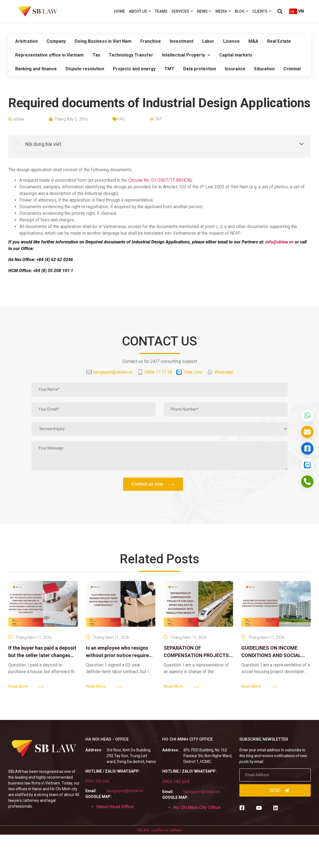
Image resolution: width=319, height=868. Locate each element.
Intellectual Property (186, 55)
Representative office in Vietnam (49, 55)
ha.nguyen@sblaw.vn (125, 791)
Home (120, 11)
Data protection (200, 69)
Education (264, 69)
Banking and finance (36, 69)
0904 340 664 (97, 781)
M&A (253, 41)
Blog (242, 11)
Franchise (151, 41)
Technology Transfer (131, 55)
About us (140, 11)
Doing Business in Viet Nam (103, 41)
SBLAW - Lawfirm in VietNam (160, 830)
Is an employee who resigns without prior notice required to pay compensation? (119, 655)
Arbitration (26, 41)
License (231, 41)
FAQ (121, 119)
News (204, 11)
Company (56, 41)
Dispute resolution (85, 69)
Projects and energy (134, 69)
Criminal (292, 69)
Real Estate (279, 41)
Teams (161, 11)
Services (182, 11)
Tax (96, 55)
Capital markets (236, 55)
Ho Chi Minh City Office (197, 807)
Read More (18, 686)
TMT (169, 69)
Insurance (235, 69)
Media (223, 11)
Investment (182, 41)
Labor (208, 41)
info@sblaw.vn (279, 242)
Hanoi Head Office (115, 807)
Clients (262, 11)
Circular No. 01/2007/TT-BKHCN (159, 180)
